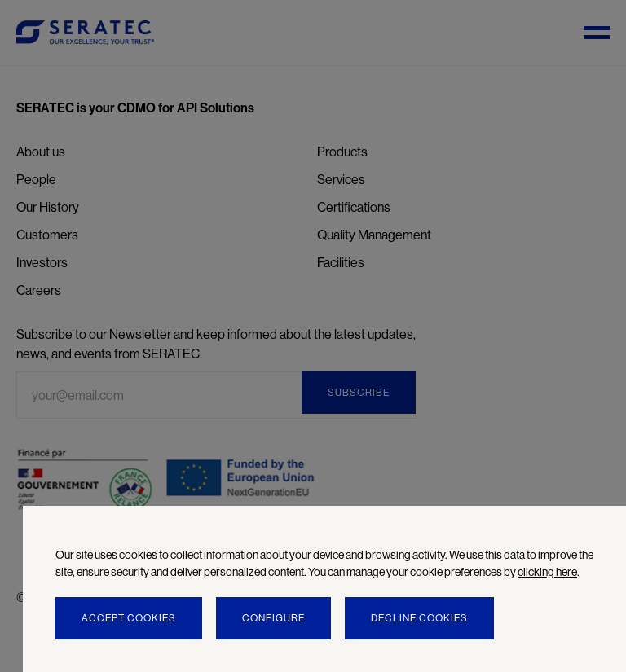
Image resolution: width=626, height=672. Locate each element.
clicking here (547, 572)
